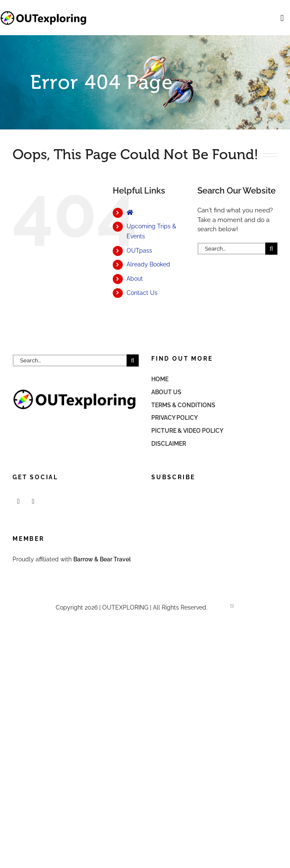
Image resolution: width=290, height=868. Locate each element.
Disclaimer (169, 444)
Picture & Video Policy (187, 431)
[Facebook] (18, 501)
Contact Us (142, 293)
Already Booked (148, 264)
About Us (166, 392)
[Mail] (33, 501)
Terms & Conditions (183, 405)
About (135, 279)
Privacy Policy (175, 418)
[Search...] (231, 249)
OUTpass (139, 251)
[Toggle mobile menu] (282, 18)
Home (160, 379)
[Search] (271, 249)
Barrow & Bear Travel (103, 559)
